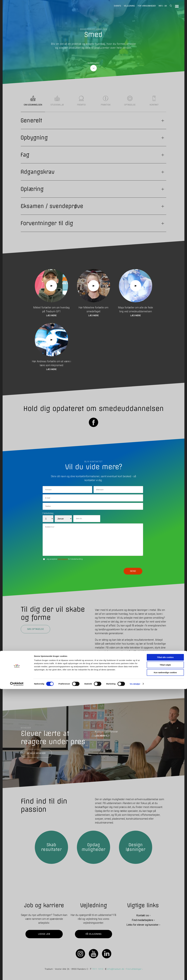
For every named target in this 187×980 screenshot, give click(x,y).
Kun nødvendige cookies (165, 963)
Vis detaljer (135, 975)
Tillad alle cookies (165, 948)
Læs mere (51, 315)
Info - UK (163, 6)
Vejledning (129, 6)
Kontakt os (143, 915)
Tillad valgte (165, 956)
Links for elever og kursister (143, 925)
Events (118, 6)
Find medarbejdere (143, 920)
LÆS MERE (100, 736)
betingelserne (63, 559)
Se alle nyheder (36, 753)
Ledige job (44, 934)
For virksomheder (147, 6)
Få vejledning (94, 934)
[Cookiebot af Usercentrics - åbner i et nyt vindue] (17, 975)
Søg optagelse (35, 629)
